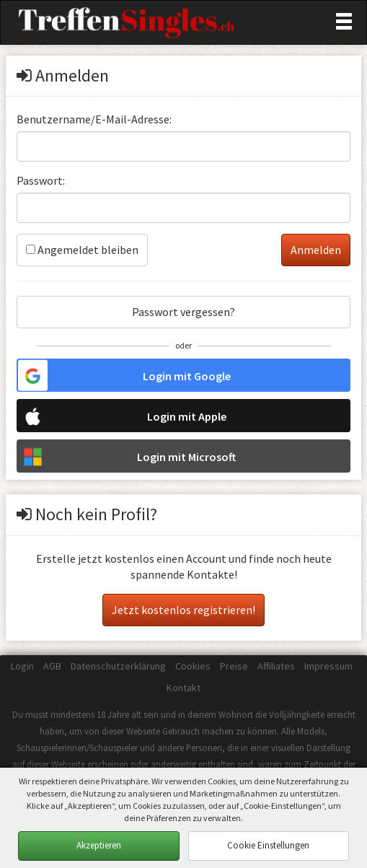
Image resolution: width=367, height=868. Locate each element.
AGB (52, 666)
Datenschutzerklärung (118, 666)
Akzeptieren (99, 845)
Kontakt (183, 688)
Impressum (328, 666)
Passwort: (41, 180)
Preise (234, 666)
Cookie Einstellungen (268, 845)
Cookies (193, 666)
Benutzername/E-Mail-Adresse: (94, 119)
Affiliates (276, 666)
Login (22, 666)
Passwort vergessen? (183, 312)
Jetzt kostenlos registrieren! (183, 610)
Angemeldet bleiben (82, 250)
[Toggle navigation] (344, 21)
